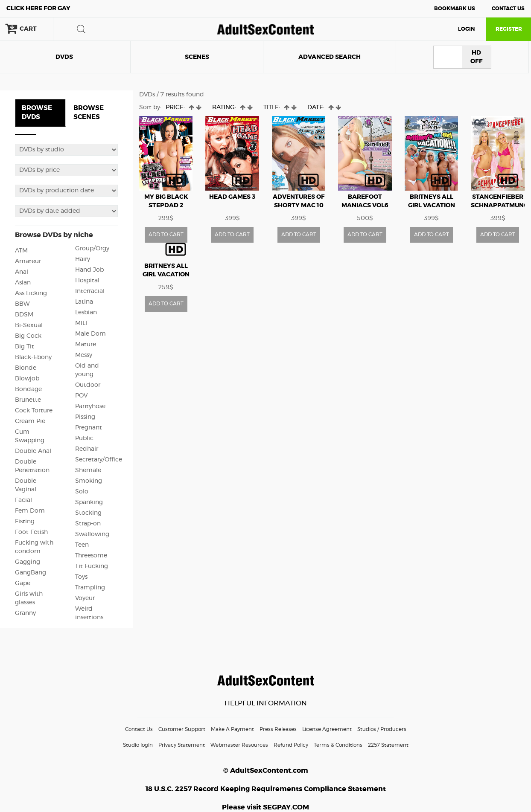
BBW (22, 304)
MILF (82, 323)
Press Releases (278, 729)
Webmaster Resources (239, 745)
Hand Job (89, 270)
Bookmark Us (455, 9)
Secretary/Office (99, 460)
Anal (22, 272)
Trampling (90, 588)
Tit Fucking (92, 566)
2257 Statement (388, 745)
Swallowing (92, 534)
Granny (25, 613)
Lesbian (86, 313)
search (81, 29)
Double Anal (33, 451)
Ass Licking (31, 293)
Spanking (89, 502)
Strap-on (88, 524)
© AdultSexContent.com (266, 771)
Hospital (87, 281)
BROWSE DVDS (37, 113)
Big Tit (25, 347)
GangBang (31, 573)
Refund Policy (291, 745)
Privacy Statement (182, 745)
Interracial (90, 291)
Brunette (28, 400)
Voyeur (85, 598)
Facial (23, 500)
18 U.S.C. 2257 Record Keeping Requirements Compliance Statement (266, 789)
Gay (38, 9)
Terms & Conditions (338, 745)
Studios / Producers (382, 729)
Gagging (28, 562)
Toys (81, 577)
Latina (84, 302)
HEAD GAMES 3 (232, 197)
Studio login (138, 745)
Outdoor (88, 385)
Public (84, 438)
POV (81, 396)
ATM (21, 251)
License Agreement (327, 729)
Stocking (88, 513)
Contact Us (508, 9)
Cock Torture (34, 411)
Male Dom (90, 334)
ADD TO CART (166, 235)
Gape (23, 583)
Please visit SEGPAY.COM (265, 807)
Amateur (28, 261)
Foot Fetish (31, 532)
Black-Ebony (33, 357)
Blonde (26, 368)
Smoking (89, 481)
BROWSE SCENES (89, 113)
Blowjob (27, 379)
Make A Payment (232, 729)
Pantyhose (90, 406)
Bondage (28, 389)
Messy (84, 355)
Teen (82, 545)
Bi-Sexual (29, 325)
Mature (86, 345)
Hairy (83, 259)
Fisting (25, 522)
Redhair (87, 449)
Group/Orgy (92, 249)
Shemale (88, 470)
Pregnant (89, 428)
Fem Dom (30, 511)
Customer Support (182, 729)
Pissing (85, 417)
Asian (23, 283)
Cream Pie (30, 421)
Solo (82, 492)
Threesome (91, 556)
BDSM (24, 315)
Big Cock (28, 336)
